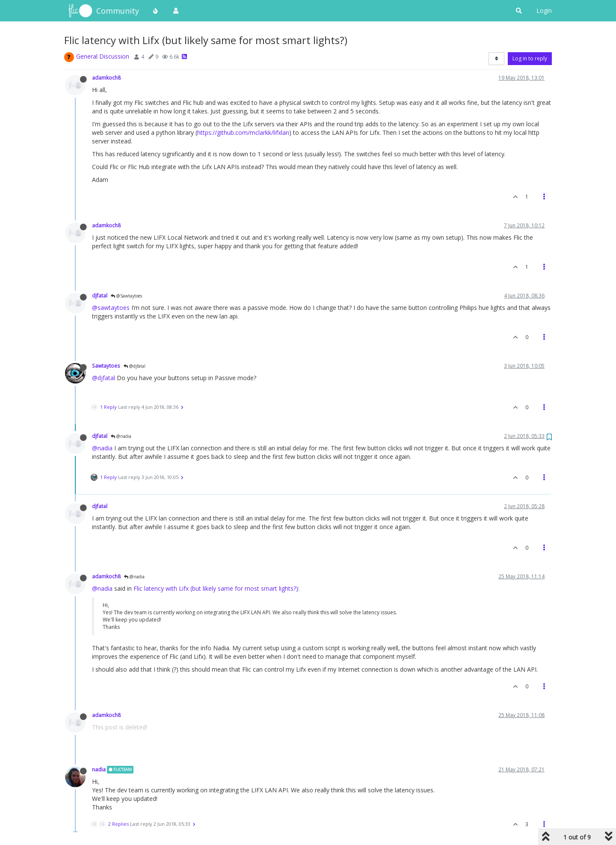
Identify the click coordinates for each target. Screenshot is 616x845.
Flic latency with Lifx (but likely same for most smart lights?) (216, 588)
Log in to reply (530, 58)
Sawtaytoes (106, 366)
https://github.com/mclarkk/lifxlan (243, 132)
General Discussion (103, 56)
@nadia (121, 436)
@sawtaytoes (111, 308)
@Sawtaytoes (126, 296)
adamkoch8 (106, 77)
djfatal (100, 295)
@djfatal (135, 366)
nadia (99, 769)
